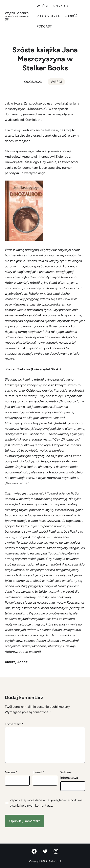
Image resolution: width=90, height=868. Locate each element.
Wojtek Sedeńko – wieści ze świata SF (18, 16)
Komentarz (14, 724)
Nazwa (11, 772)
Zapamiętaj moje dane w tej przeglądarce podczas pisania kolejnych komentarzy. (46, 803)
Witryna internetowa (69, 775)
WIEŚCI (56, 82)
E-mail (39, 772)
